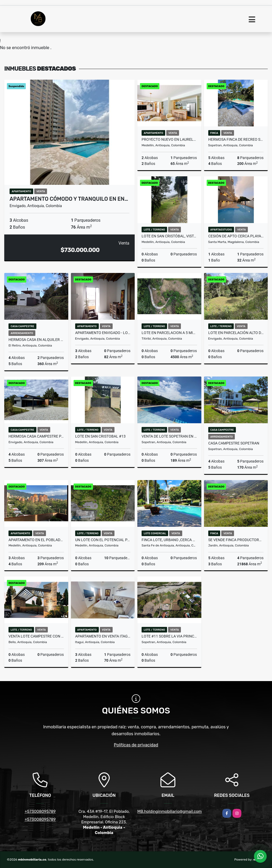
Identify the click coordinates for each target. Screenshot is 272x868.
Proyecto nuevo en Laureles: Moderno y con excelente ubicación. (169, 139)
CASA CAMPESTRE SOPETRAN (234, 443)
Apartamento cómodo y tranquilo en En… (69, 199)
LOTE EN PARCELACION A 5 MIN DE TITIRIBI (169, 333)
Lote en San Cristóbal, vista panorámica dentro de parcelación (169, 236)
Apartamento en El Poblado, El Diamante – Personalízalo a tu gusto (36, 540)
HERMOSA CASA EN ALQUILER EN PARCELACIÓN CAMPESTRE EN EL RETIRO (36, 340)
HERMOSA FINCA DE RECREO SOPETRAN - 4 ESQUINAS (236, 139)
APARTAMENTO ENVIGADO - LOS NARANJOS (103, 333)
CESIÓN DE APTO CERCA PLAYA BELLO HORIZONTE (236, 236)
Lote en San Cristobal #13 (100, 436)
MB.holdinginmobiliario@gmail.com (169, 811)
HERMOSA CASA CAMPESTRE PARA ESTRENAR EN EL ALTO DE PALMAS (36, 436)
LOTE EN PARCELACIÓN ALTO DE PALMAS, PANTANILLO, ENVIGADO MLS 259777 (236, 333)
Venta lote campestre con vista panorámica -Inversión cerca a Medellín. (36, 636)
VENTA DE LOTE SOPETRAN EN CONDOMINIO (169, 436)
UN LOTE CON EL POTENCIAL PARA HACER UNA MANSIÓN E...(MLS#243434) (103, 540)
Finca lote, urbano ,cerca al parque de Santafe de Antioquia (169, 540)
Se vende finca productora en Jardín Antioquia (236, 540)
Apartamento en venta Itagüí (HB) (103, 636)
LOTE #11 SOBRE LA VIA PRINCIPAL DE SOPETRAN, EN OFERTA (169, 636)
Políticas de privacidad (136, 745)
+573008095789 (40, 811)
